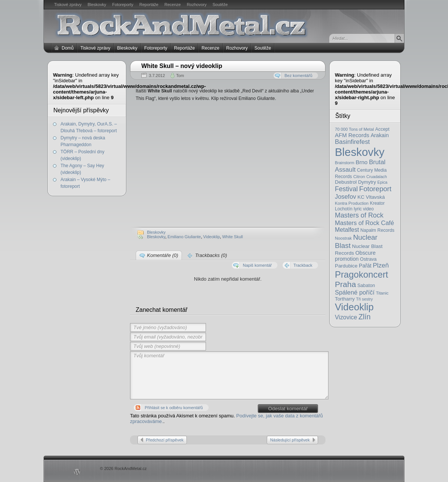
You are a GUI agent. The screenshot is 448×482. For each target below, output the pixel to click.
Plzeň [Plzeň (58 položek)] (381, 265)
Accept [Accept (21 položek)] (382, 129)
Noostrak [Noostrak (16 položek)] (343, 238)
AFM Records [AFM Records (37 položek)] (352, 135)
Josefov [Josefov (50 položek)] (345, 196)
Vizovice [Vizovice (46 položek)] (346, 317)
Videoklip (212, 237)
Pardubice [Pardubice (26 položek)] (346, 266)
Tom (180, 76)
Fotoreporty (123, 5)
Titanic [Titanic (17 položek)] (382, 293)
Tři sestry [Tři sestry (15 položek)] (364, 299)
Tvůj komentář (229, 375)
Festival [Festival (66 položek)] (346, 189)
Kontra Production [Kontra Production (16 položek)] (352, 203)
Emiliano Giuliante (184, 237)
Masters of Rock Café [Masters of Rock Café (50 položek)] (364, 223)
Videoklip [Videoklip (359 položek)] (354, 307)
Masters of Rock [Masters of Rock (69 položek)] (359, 215)
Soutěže (220, 5)
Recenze (173, 5)
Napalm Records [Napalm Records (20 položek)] (378, 230)
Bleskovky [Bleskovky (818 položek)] (360, 152)
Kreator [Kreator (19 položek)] (377, 203)
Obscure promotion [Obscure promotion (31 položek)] (355, 256)
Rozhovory (197, 5)
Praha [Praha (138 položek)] (345, 284)
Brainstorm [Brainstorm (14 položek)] (345, 163)
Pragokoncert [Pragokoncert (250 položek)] (362, 274)
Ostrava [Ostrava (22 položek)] (368, 259)
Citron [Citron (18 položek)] (359, 176)
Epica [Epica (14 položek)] (382, 182)
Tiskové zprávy (68, 5)
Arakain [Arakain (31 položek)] (380, 135)
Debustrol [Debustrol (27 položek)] (346, 182)
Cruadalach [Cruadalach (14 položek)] (377, 177)
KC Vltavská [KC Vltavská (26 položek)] (371, 197)
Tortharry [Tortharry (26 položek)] (345, 299)
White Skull (232, 237)
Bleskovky (97, 5)
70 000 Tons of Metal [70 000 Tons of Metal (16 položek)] (354, 129)
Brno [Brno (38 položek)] (362, 162)
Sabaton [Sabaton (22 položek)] (366, 286)
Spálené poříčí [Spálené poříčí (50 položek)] (355, 292)
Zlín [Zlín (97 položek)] (365, 317)
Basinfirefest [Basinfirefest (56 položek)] (352, 142)
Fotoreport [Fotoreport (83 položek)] (375, 189)
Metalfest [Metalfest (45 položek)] (347, 230)
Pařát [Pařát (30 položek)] (365, 266)
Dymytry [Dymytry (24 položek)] (367, 182)
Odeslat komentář (288, 409)
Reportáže (149, 5)
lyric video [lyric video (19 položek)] (364, 209)
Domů (68, 48)
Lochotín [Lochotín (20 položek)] (344, 209)
